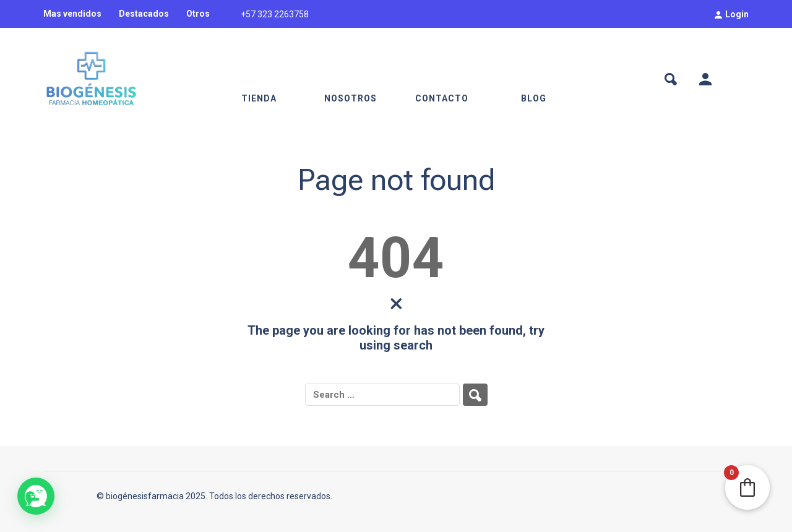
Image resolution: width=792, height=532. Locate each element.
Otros (198, 14)
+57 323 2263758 (275, 14)
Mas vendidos (72, 14)
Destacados (144, 14)
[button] (36, 496)
